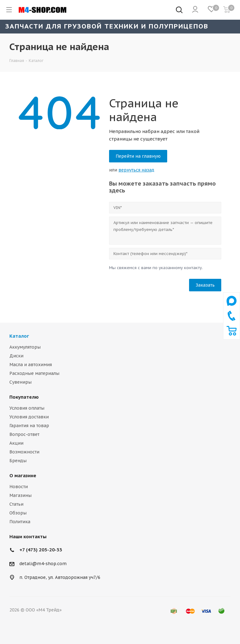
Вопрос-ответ (24, 434)
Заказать (205, 285)
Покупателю (24, 397)
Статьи (16, 504)
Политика (20, 522)
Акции (16, 443)
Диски (16, 356)
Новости (19, 487)
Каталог (19, 336)
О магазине (23, 475)
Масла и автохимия (31, 365)
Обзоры (18, 513)
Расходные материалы (34, 373)
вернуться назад (136, 170)
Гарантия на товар (29, 426)
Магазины (20, 495)
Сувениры (20, 382)
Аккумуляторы (25, 347)
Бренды (18, 461)
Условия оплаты (27, 408)
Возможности (24, 452)
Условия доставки (29, 417)
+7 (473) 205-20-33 (41, 550)
